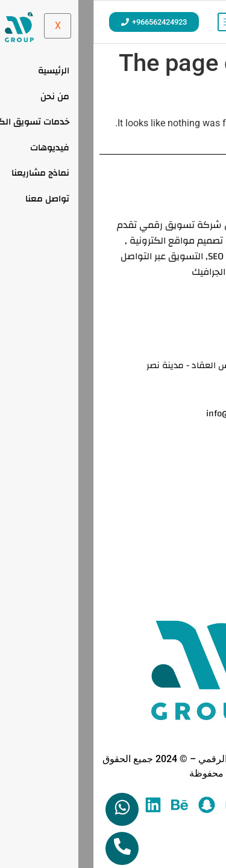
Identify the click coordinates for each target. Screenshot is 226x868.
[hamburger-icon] (138, 22)
